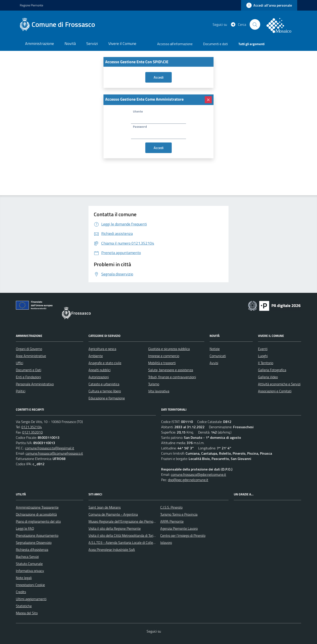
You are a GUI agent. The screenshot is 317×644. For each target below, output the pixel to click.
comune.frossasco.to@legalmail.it (50, 448)
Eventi (263, 349)
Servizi (92, 43)
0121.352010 (32, 432)
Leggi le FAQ (25, 528)
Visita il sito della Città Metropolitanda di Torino (123, 535)
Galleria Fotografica (272, 370)
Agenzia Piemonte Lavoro (179, 528)
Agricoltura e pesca (102, 349)
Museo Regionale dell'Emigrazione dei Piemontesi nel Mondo (133, 521)
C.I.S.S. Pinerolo (171, 507)
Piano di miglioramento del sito (38, 521)
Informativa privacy (30, 571)
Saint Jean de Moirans (105, 507)
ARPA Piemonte (172, 521)
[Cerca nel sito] (255, 24)
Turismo (154, 384)
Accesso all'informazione (175, 44)
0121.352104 (32, 427)
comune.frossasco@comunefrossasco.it (54, 453)
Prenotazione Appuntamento (37, 535)
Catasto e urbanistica (104, 384)
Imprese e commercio (164, 356)
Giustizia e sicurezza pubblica (169, 349)
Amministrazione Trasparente (37, 507)
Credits (21, 592)
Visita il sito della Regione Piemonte (115, 528)
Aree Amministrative (31, 356)
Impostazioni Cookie (30, 585)
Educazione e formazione (107, 398)
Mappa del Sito (27, 613)
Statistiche (24, 606)
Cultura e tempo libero (105, 391)
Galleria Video (268, 377)
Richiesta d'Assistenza (32, 550)
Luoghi (263, 356)
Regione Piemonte (31, 5)
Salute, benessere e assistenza (171, 370)
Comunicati (218, 356)
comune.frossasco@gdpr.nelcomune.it (198, 474)
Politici (21, 391)
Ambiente (96, 356)
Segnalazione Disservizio (34, 543)
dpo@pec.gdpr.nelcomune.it (188, 480)
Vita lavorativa (159, 391)
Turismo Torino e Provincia (179, 514)
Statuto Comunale (29, 564)
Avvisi (214, 363)
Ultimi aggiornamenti (31, 599)
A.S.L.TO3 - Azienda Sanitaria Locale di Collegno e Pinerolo (131, 543)
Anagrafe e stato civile (105, 363)
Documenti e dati (216, 44)
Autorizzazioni (99, 377)
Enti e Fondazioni (28, 377)
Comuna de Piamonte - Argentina (113, 514)
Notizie (215, 349)
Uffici (19, 363)
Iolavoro (166, 543)
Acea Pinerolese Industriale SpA (112, 550)
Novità (70, 43)
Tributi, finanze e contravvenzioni (172, 377)
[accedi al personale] (269, 5)
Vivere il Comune (122, 43)
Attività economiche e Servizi (279, 384)
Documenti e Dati (29, 370)
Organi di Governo (29, 349)
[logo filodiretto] (281, 24)
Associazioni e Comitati (275, 391)
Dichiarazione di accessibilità (36, 514)
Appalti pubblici (100, 370)
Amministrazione (40, 43)
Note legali (24, 578)
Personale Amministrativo (35, 384)
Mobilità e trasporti (162, 363)
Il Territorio (266, 363)
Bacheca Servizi (27, 557)
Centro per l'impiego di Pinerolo (183, 535)
